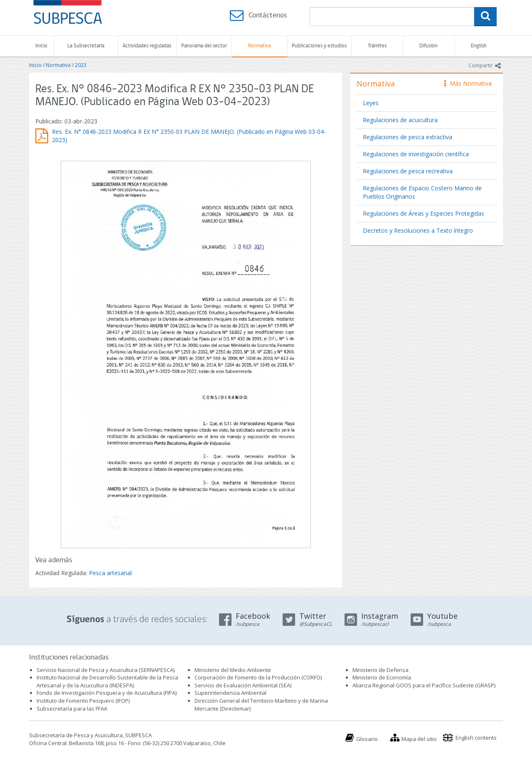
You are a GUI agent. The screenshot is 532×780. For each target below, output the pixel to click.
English (479, 46)
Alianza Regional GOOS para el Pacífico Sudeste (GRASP (423, 685)
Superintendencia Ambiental (230, 693)
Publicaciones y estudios (319, 46)
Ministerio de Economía (382, 677)
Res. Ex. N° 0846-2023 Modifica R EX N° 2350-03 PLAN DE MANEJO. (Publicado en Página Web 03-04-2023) (189, 136)
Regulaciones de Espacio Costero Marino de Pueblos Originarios (422, 192)
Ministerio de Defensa (381, 670)
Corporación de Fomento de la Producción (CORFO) (258, 677)
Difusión (429, 46)
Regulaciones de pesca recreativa (408, 171)
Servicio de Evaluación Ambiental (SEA (242, 685)
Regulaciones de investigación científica (416, 154)
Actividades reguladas (147, 46)
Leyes (371, 103)
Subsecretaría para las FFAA (72, 709)
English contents (476, 738)
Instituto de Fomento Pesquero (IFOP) (83, 701)
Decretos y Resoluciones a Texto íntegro (418, 230)
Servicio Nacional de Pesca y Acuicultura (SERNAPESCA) (106, 670)
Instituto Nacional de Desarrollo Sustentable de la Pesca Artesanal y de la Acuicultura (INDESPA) (107, 681)
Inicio (41, 46)
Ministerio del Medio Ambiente (233, 670)
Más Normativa (468, 83)
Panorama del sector (204, 46)
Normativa (260, 46)
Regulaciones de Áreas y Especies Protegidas (424, 213)
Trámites (377, 46)
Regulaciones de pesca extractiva (408, 137)
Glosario (367, 739)
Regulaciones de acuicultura (400, 120)
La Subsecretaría (86, 46)
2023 (81, 65)
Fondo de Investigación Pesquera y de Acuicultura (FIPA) (107, 693)
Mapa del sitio (419, 739)
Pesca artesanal (110, 573)
